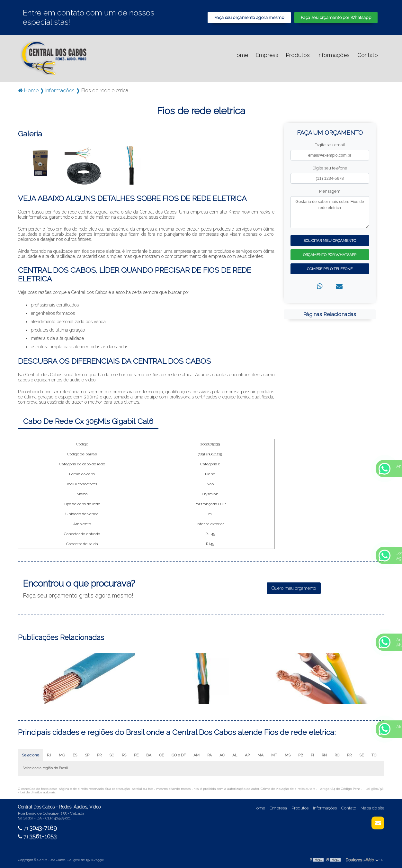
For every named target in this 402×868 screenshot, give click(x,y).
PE (136, 755)
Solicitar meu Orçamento (330, 241)
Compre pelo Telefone (330, 269)
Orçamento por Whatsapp (330, 255)
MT (274, 755)
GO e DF (179, 755)
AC (222, 755)
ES (75, 755)
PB (301, 755)
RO (337, 755)
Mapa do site (372, 808)
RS (124, 755)
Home (240, 55)
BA (149, 755)
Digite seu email (330, 145)
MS (288, 755)
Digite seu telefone (330, 168)
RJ (49, 755)
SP (87, 755)
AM (197, 755)
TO (374, 755)
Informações (334, 55)
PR (99, 755)
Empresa (267, 55)
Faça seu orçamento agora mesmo (249, 18)
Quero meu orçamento (294, 588)
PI (312, 755)
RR (349, 755)
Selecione (31, 755)
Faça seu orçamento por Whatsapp (336, 18)
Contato (368, 55)
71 (37, 828)
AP (247, 755)
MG (62, 755)
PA (210, 755)
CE (161, 755)
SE (362, 755)
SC (112, 755)
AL (235, 755)
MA (260, 755)
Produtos (298, 55)
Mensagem (330, 191)
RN (324, 755)
